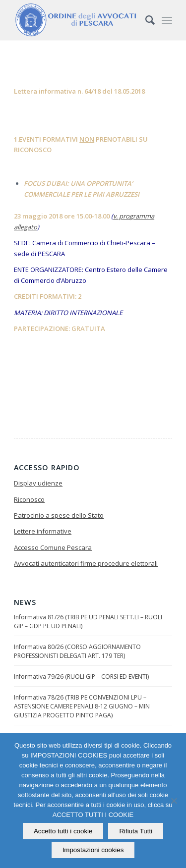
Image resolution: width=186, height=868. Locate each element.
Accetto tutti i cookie (63, 831)
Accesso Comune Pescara (53, 547)
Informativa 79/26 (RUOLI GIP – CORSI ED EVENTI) (81, 677)
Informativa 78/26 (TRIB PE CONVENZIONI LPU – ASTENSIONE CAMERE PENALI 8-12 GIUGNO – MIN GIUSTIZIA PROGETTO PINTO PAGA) (82, 706)
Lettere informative (43, 531)
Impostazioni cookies (93, 850)
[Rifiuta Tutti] (174, 801)
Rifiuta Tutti (136, 831)
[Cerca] (145, 20)
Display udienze (38, 483)
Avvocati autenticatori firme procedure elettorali (86, 563)
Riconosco (29, 499)
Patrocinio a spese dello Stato (59, 515)
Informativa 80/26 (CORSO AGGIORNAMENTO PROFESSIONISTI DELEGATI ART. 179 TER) (77, 651)
